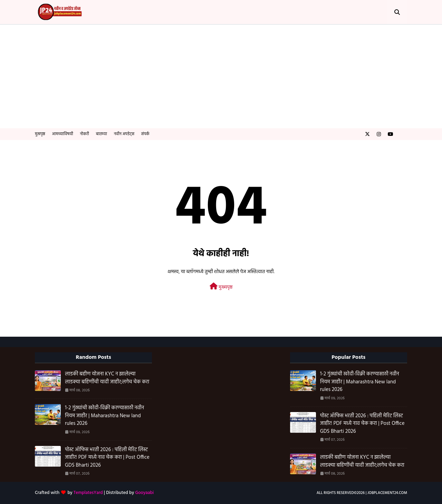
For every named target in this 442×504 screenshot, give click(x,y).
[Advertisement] (221, 76)
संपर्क (145, 134)
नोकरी (85, 134)
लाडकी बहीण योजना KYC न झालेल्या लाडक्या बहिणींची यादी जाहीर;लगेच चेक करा (107, 378)
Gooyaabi (144, 493)
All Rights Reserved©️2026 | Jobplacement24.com (362, 493)
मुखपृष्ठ (40, 134)
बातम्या (102, 134)
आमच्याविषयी (63, 134)
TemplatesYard (88, 493)
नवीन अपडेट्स (124, 134)
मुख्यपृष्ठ (221, 287)
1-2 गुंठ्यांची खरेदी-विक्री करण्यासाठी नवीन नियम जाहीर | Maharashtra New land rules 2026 (104, 416)
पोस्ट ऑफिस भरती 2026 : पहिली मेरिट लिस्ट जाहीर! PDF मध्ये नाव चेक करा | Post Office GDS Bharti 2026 (107, 458)
